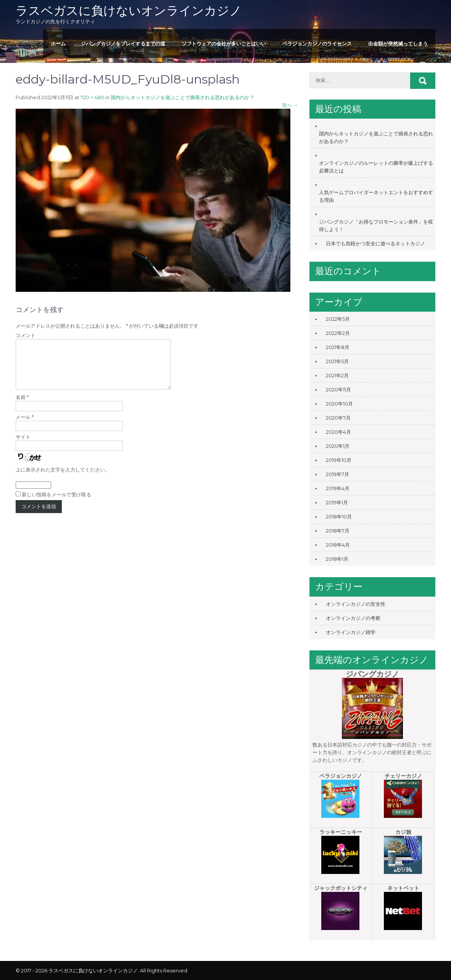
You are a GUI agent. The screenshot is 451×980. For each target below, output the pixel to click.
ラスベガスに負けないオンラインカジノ (129, 10)
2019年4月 (338, 488)
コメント (26, 335)
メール (25, 426)
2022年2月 (338, 333)
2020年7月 (338, 418)
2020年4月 (338, 432)
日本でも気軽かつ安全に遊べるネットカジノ (375, 243)
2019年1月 (337, 502)
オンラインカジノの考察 (353, 618)
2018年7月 (338, 531)
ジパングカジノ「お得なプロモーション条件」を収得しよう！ (376, 225)
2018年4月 (338, 545)
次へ (290, 105)
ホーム (58, 43)
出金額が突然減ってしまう (398, 43)
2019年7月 (337, 474)
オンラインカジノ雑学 (351, 632)
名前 (22, 406)
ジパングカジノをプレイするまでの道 (123, 43)
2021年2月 (337, 375)
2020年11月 (338, 389)
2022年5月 (338, 319)
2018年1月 (337, 559)
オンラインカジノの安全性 (356, 604)
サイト (23, 446)
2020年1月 (338, 446)
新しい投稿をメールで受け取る (56, 504)
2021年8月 (338, 347)
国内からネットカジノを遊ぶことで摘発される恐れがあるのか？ (183, 97)
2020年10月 (339, 404)
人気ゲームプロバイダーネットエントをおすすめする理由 (376, 196)
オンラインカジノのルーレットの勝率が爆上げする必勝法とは (376, 167)
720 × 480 (92, 97)
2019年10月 (339, 460)
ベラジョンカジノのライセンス (317, 43)
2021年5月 (337, 361)
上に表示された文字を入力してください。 (63, 479)
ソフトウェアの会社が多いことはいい (224, 43)
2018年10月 (339, 517)
